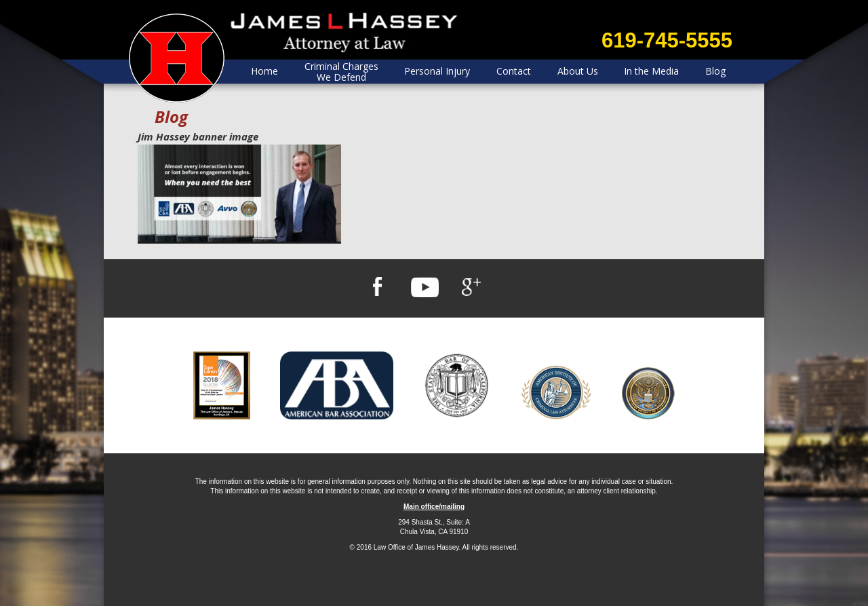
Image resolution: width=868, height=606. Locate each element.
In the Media (651, 71)
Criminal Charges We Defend (341, 72)
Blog (715, 71)
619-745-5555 (667, 40)
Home (264, 71)
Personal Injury (437, 71)
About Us (578, 71)
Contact (514, 71)
